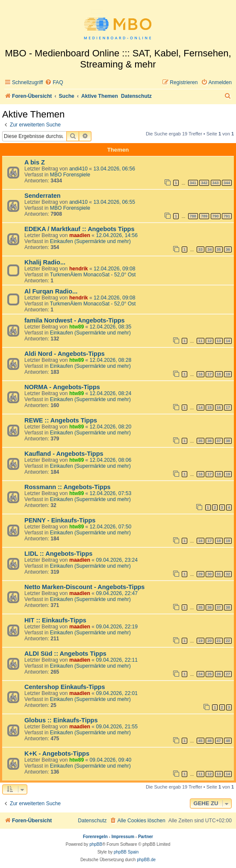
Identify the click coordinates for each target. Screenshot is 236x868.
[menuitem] (54, 83)
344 (227, 183)
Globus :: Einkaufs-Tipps (61, 720)
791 (227, 216)
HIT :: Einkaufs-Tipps (55, 620)
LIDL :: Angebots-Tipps (58, 554)
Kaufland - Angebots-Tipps (64, 454)
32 (228, 574)
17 (209, 374)
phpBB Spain (126, 852)
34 (209, 249)
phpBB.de (146, 860)
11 (201, 341)
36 (228, 249)
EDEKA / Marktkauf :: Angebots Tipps (80, 229)
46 (209, 741)
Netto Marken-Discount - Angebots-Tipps (84, 587)
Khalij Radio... (45, 262)
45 (201, 741)
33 (201, 249)
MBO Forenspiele (70, 175)
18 (219, 374)
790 (216, 216)
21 (219, 641)
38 (228, 441)
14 (228, 341)
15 (209, 408)
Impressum (123, 837)
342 (204, 183)
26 (219, 674)
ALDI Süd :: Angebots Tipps (65, 654)
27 (228, 674)
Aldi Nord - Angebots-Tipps (65, 354)
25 (209, 674)
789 (204, 216)
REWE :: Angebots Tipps (61, 420)
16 (201, 374)
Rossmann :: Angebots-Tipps (68, 487)
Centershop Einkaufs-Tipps (65, 687)
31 (219, 574)
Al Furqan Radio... (51, 291)
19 (228, 374)
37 (219, 441)
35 (219, 249)
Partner (146, 837)
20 (209, 641)
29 (201, 574)
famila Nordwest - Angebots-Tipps (75, 320)
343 (216, 183)
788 (193, 216)
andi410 (78, 169)
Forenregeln (95, 837)
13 (219, 341)
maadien (80, 235)
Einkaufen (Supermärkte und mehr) (90, 241)
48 (228, 741)
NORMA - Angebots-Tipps (62, 387)
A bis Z (35, 162)
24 (201, 674)
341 (193, 183)
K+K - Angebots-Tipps (57, 754)
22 (228, 641)
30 (209, 574)
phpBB (96, 844)
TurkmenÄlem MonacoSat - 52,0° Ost (93, 275)
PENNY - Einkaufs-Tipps (60, 520)
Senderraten (43, 196)
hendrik (79, 269)
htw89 (77, 327)
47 (219, 741)
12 (209, 341)
